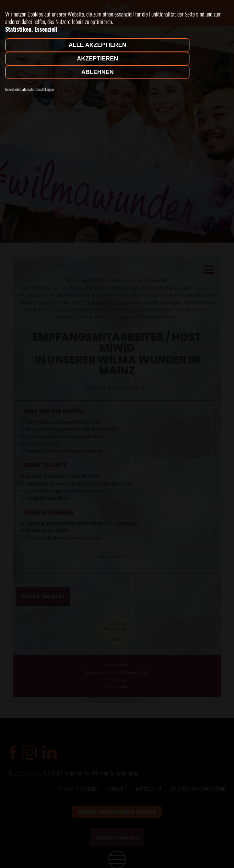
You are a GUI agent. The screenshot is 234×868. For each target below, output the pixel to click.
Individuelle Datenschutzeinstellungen (29, 89)
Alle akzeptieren (98, 45)
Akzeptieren (97, 59)
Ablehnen (98, 72)
